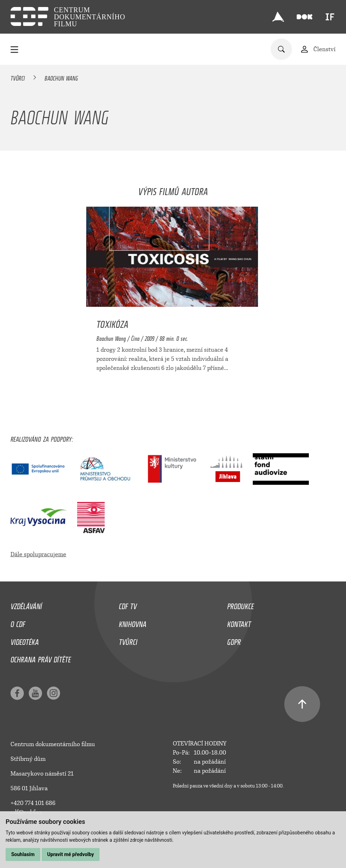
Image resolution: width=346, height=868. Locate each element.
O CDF (18, 622)
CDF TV (128, 605)
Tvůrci (18, 77)
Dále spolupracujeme (38, 554)
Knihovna (133, 622)
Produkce (240, 605)
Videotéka (25, 640)
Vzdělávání (26, 605)
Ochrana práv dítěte (41, 658)
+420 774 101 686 (33, 803)
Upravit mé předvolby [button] (71, 854)
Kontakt (239, 622)
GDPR (234, 640)
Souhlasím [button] (23, 854)
